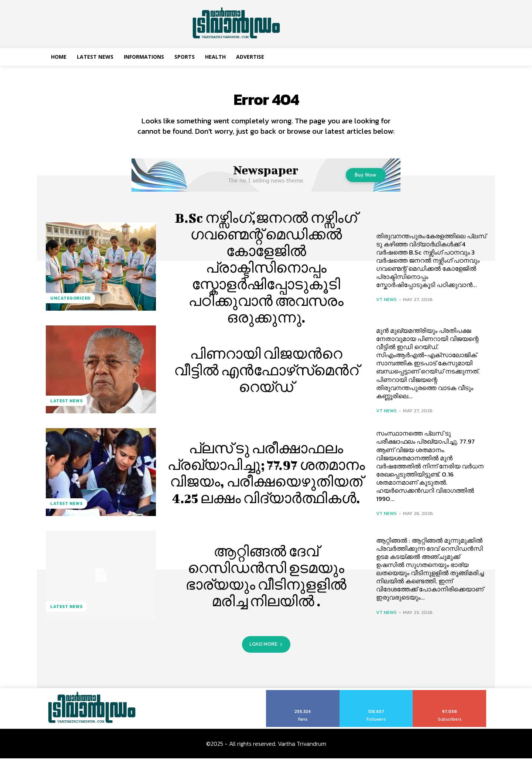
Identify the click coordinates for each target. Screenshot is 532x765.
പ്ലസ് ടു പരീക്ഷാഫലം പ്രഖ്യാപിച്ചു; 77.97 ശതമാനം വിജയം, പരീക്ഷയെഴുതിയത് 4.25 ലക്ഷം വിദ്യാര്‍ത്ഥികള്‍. (266, 479)
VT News (386, 306)
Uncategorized (70, 304)
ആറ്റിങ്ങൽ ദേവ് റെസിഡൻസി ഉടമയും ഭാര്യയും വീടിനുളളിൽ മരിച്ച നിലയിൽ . (266, 581)
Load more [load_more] (266, 651)
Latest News (66, 407)
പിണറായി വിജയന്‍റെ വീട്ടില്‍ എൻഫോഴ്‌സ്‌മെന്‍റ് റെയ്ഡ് (266, 376)
